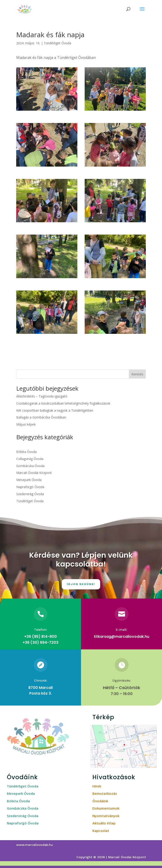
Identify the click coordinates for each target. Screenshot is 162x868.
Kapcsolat (101, 831)
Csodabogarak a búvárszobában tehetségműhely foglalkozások (63, 403)
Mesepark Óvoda (29, 480)
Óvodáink (100, 801)
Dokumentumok (106, 808)
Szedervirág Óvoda (30, 494)
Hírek (97, 786)
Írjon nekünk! (81, 584)
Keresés (137, 374)
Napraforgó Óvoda (30, 487)
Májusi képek (26, 424)
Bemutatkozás (105, 793)
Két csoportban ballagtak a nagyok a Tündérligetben (55, 410)
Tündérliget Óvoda (57, 43)
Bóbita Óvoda (26, 452)
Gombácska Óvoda (30, 466)
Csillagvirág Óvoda (30, 459)
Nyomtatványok (106, 816)
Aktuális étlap (104, 823)
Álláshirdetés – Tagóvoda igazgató (42, 396)
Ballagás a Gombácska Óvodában (41, 417)
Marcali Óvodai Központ (34, 473)
